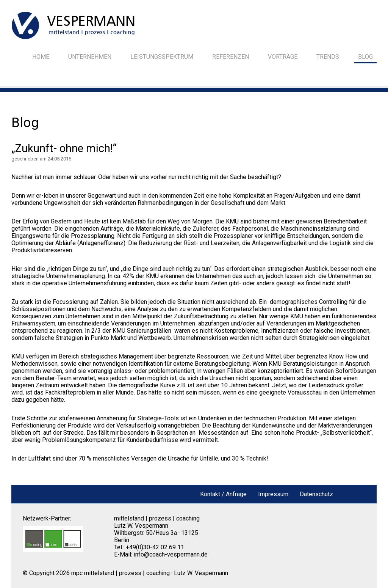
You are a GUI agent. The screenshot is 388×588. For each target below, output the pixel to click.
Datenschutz (316, 494)
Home (41, 57)
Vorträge (283, 57)
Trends (328, 57)
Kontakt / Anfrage (223, 494)
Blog (365, 57)
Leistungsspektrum (162, 57)
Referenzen (231, 57)
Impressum (273, 494)
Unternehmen (90, 57)
